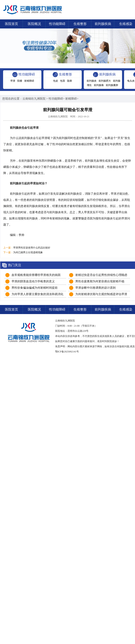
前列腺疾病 (103, 24)
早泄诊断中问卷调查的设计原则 (95, 288)
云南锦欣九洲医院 (34, 99)
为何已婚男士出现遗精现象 (28, 252)
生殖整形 (80, 24)
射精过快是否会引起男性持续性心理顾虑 (101, 275)
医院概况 (34, 24)
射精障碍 (29, 81)
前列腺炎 (92, 81)
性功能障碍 (57, 24)
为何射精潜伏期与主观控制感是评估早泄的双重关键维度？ (101, 294)
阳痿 (20, 81)
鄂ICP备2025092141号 (67, 352)
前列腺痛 (99, 85)
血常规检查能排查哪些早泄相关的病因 (36, 275)
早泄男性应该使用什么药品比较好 (32, 248)
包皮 (56, 81)
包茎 (63, 81)
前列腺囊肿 (112, 85)
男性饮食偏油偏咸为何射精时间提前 (35, 288)
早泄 (13, 81)
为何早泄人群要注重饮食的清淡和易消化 (37, 294)
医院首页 (12, 24)
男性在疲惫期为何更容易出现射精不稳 (100, 281)
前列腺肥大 (105, 81)
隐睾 (70, 81)
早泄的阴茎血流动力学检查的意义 (33, 281)
